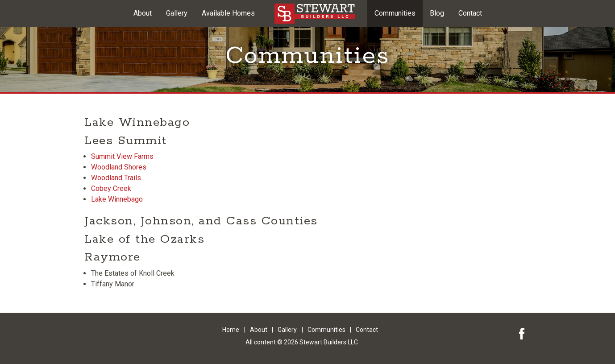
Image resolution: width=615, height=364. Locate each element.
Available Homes (228, 13)
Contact (470, 13)
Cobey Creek (111, 188)
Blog (437, 13)
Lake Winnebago (117, 199)
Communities (395, 13)
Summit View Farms (122, 156)
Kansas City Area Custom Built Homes (315, 14)
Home (231, 330)
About (143, 13)
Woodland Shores (119, 167)
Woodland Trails (116, 178)
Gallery (177, 13)
